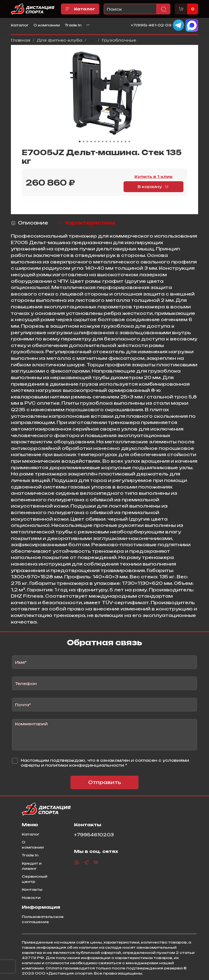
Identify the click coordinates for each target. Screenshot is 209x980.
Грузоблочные (119, 40)
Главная (21, 40)
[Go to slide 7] (103, 142)
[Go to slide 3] (87, 142)
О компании (47, 25)
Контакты (32, 889)
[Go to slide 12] (122, 142)
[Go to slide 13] (125, 142)
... (92, 40)
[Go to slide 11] (118, 142)
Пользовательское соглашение (43, 919)
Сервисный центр (35, 879)
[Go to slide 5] (95, 142)
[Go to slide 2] (84, 142)
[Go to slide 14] (129, 142)
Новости (31, 898)
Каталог (80, 9)
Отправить (105, 782)
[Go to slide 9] (110, 142)
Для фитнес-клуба (59, 40)
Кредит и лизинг (32, 866)
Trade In (73, 25)
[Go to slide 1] (80, 142)
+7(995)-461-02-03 (151, 25)
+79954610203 (94, 835)
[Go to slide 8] (106, 142)
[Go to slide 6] (99, 142)
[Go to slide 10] (114, 142)
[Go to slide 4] (91, 142)
